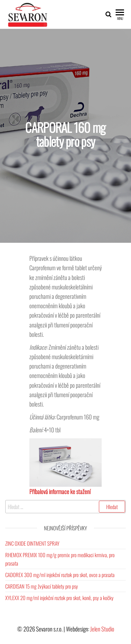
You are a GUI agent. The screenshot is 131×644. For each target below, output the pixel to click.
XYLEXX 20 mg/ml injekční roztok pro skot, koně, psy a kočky (59, 598)
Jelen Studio (102, 629)
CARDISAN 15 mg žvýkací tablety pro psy (42, 586)
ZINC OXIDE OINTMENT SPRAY (32, 543)
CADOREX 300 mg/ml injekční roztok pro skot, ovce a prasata (60, 575)
